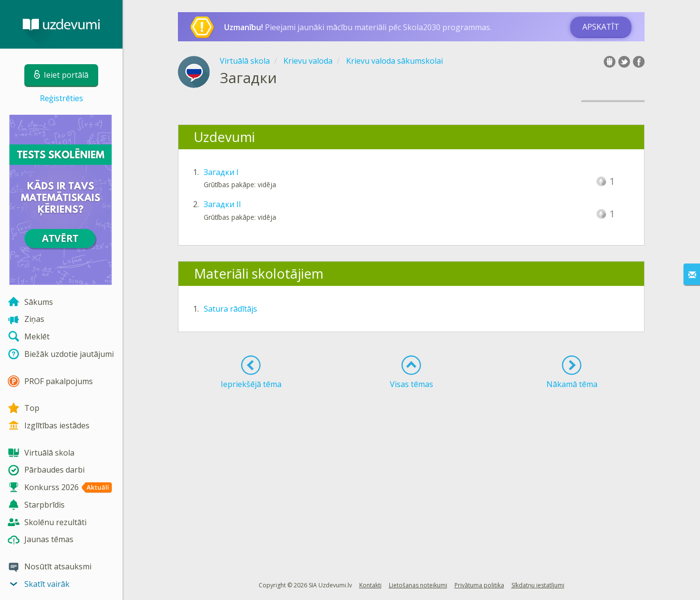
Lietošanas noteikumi (418, 585)
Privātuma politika (479, 585)
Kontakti (370, 585)
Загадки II (222, 204)
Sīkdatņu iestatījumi (538, 585)
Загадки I (221, 172)
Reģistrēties (61, 98)
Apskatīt (601, 27)
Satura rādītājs (230, 309)
